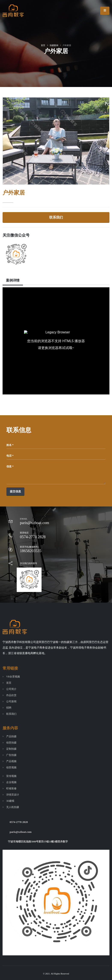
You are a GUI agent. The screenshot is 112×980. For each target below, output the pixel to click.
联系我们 (56, 217)
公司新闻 (11, 702)
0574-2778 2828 (19, 822)
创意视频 (11, 768)
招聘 (9, 708)
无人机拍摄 (13, 807)
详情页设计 (13, 795)
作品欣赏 (11, 695)
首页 (43, 45)
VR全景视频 (13, 677)
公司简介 (11, 689)
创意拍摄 (11, 743)
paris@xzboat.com (21, 832)
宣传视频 (11, 776)
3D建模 (10, 801)
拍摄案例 (54, 45)
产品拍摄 (11, 736)
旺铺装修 (11, 789)
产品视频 (11, 761)
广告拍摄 (11, 755)
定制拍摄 (11, 749)
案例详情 (13, 280)
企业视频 (11, 782)
